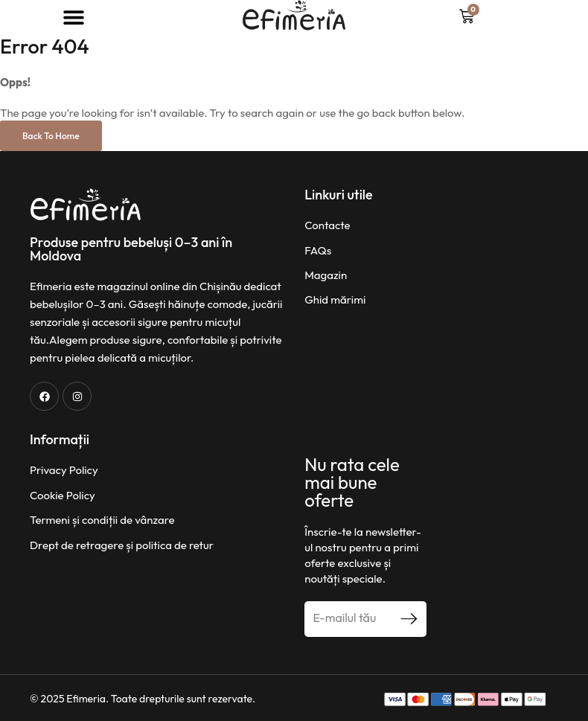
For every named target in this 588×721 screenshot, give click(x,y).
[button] (73, 17)
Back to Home (51, 136)
